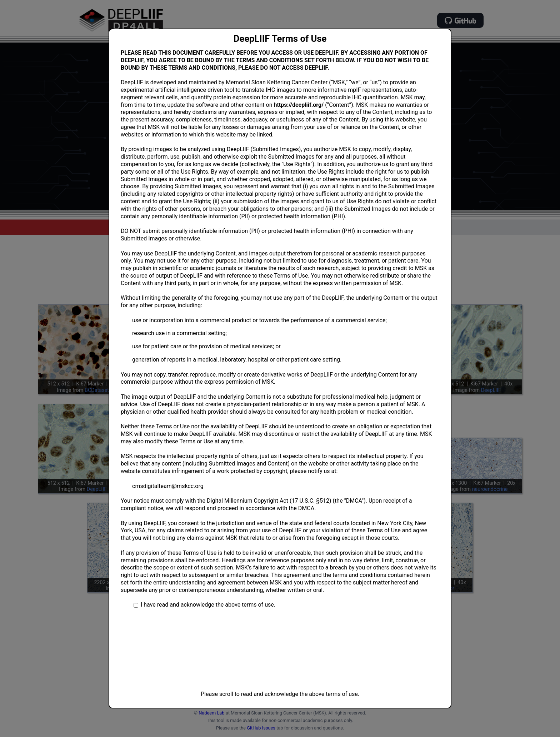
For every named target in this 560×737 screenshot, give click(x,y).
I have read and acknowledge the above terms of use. (208, 605)
